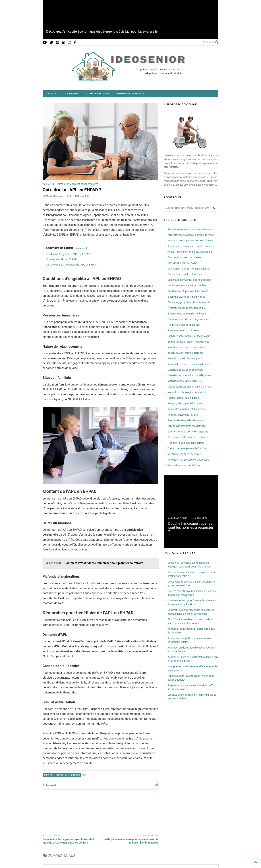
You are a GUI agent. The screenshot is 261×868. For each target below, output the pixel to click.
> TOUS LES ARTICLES (97, 93)
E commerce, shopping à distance (186, 297)
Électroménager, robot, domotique (187, 308)
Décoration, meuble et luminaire (185, 274)
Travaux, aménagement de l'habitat (187, 448)
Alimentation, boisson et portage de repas (191, 235)
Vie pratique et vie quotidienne (184, 465)
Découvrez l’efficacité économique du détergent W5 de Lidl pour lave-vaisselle (102, 31)
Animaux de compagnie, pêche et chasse (190, 241)
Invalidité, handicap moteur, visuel (186, 347)
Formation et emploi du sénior (184, 330)
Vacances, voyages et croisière (185, 454)
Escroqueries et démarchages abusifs (188, 319)
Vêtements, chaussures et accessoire (188, 460)
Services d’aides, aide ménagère (185, 420)
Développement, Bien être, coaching (187, 285)
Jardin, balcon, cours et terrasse (185, 353)
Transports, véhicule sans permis (186, 443)
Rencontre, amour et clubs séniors (187, 409)
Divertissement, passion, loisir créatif (188, 291)
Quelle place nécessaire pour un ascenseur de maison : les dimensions (130, 841)
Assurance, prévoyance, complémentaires (191, 246)
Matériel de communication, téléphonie (189, 375)
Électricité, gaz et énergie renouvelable (189, 302)
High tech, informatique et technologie (189, 336)
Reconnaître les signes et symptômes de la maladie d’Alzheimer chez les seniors (69, 841)
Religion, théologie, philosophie (185, 403)
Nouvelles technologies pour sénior (187, 392)
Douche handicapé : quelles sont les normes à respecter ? (191, 527)
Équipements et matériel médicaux (187, 314)
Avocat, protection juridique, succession (190, 252)
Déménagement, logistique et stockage (189, 280)
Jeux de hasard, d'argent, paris (185, 359)
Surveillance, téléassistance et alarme (188, 437)
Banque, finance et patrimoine (184, 257)
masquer (81, 248)
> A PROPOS (72, 93)
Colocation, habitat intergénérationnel (189, 269)
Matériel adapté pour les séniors (185, 370)
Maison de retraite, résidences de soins (189, 364)
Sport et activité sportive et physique (188, 432)
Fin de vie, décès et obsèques (184, 325)
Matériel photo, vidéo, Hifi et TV (185, 381)
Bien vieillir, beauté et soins (182, 263)
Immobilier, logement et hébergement (188, 342)
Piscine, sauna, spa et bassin (184, 398)
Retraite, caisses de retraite (183, 415)
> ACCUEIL (52, 93)
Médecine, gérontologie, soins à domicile (190, 387)
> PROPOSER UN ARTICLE (130, 93)
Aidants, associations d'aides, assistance (190, 229)
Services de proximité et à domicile (187, 426)
